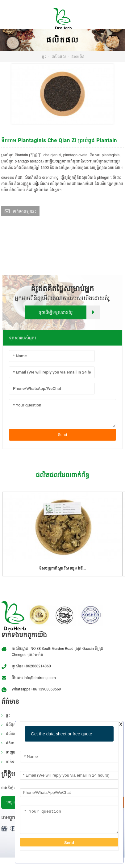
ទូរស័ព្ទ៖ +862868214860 (31, 666)
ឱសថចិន (78, 57)
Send (63, 435)
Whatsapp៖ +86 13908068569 (36, 689)
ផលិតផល (59, 57)
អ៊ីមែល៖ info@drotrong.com (34, 678)
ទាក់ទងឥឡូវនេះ (24, 211)
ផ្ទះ (44, 57)
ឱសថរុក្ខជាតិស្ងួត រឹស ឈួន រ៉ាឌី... (62, 568)
